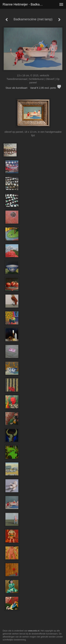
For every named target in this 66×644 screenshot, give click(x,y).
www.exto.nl (34, 631)
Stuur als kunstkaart (33, 88)
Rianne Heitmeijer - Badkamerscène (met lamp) (25, 4)
